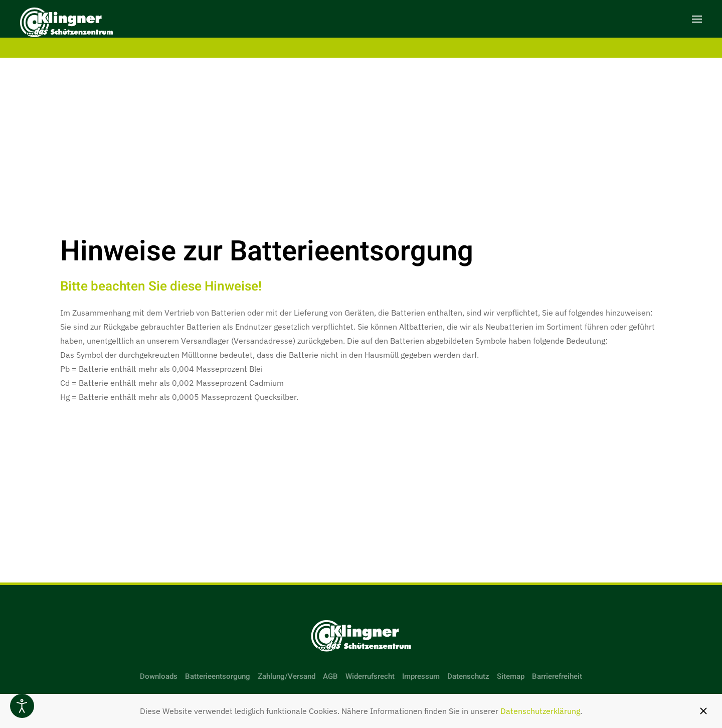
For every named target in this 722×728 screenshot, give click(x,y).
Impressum (421, 676)
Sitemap (511, 676)
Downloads (159, 676)
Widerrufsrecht (370, 676)
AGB (330, 676)
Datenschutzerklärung (540, 711)
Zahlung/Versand (287, 676)
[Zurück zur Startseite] (66, 24)
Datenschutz (468, 676)
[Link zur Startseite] (361, 636)
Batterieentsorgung (218, 676)
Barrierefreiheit (557, 676)
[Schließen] (703, 711)
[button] (697, 19)
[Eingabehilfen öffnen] (22, 706)
